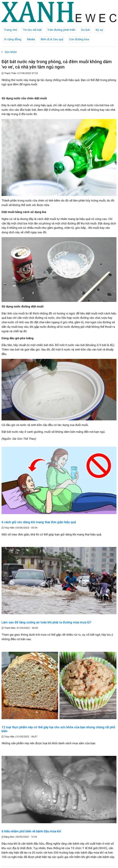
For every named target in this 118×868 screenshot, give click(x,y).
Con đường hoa (79, 39)
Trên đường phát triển (61, 30)
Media (31, 39)
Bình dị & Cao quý (52, 39)
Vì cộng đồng (13, 39)
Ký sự (99, 30)
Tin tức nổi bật (32, 30)
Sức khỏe (11, 52)
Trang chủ (11, 30)
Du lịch (85, 30)
